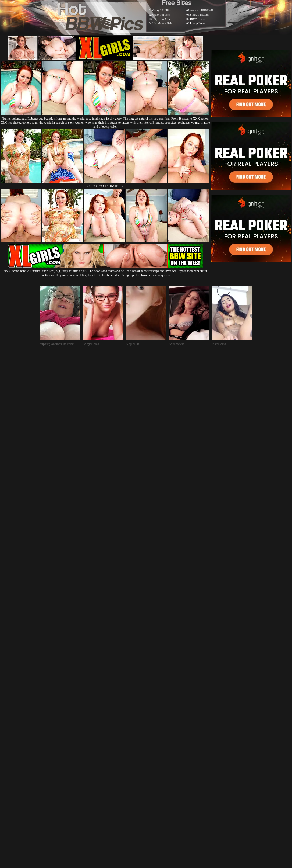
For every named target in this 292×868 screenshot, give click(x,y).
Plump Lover (198, 23)
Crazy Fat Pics (161, 15)
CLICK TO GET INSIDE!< (105, 186)
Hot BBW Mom (162, 19)
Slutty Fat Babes (200, 15)
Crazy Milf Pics (162, 10)
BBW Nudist (198, 19)
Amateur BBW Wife (202, 10)
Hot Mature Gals (162, 23)
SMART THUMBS (156, 737)
